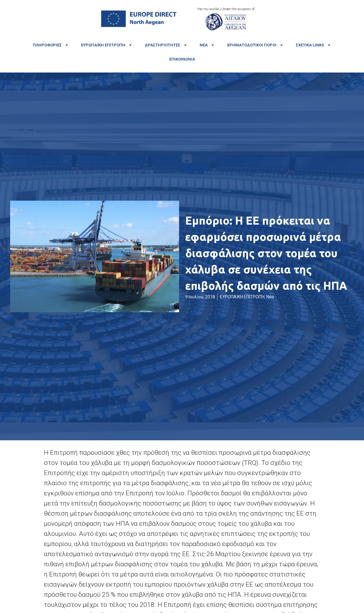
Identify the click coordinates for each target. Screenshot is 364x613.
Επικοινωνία (182, 59)
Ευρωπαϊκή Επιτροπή (107, 45)
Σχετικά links (313, 45)
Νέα (207, 45)
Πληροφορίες (51, 45)
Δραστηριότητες (166, 45)
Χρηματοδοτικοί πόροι (255, 45)
